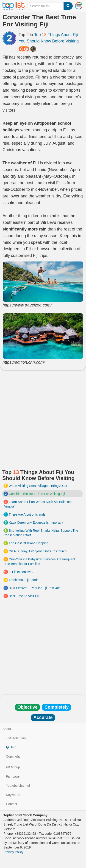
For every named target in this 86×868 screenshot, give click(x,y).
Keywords (13, 795)
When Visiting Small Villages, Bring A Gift (38, 486)
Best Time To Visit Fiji (24, 596)
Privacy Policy (13, 852)
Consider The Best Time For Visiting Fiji (37, 494)
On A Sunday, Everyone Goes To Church (38, 551)
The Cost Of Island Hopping (29, 543)
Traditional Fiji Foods (24, 580)
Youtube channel (18, 786)
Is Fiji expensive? (21, 572)
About (7, 729)
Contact (11, 804)
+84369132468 (17, 738)
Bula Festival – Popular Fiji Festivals (35, 588)
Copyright (13, 756)
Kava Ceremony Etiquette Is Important (36, 522)
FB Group (13, 767)
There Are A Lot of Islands (27, 514)
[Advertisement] (43, 418)
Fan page (13, 776)
